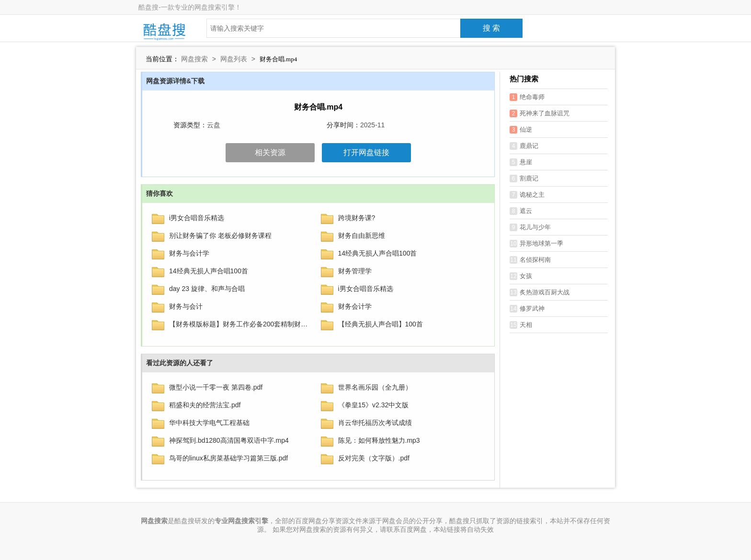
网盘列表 (234, 59)
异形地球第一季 (536, 244)
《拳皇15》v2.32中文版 (374, 405)
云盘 (214, 125)
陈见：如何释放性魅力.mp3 (379, 440)
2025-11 (372, 125)
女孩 (521, 276)
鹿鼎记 (524, 146)
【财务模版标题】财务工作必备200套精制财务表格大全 (239, 324)
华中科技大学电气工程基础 (209, 423)
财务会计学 (355, 306)
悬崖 (521, 162)
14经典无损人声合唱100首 (378, 253)
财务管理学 (355, 271)
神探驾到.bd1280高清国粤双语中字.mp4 (229, 440)
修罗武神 (527, 309)
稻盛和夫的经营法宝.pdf (205, 405)
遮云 (521, 211)
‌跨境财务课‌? (357, 218)
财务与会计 (186, 306)
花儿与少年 (530, 227)
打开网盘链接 (366, 152)
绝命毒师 (527, 97)
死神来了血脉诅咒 (540, 113)
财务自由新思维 (362, 235)
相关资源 (270, 152)
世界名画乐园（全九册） (375, 387)
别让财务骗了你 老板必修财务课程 (220, 235)
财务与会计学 (189, 253)
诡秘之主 (527, 195)
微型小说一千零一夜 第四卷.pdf (216, 387)
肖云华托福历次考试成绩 (375, 423)
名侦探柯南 (530, 260)
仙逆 (521, 130)
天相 (521, 325)
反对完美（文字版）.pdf (374, 458)
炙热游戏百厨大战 (540, 292)
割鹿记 (524, 179)
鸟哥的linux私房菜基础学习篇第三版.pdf (228, 458)
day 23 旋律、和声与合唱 (207, 289)
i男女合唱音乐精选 (197, 218)
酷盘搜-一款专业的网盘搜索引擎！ (190, 7)
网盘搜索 (194, 59)
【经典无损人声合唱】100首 (381, 324)
